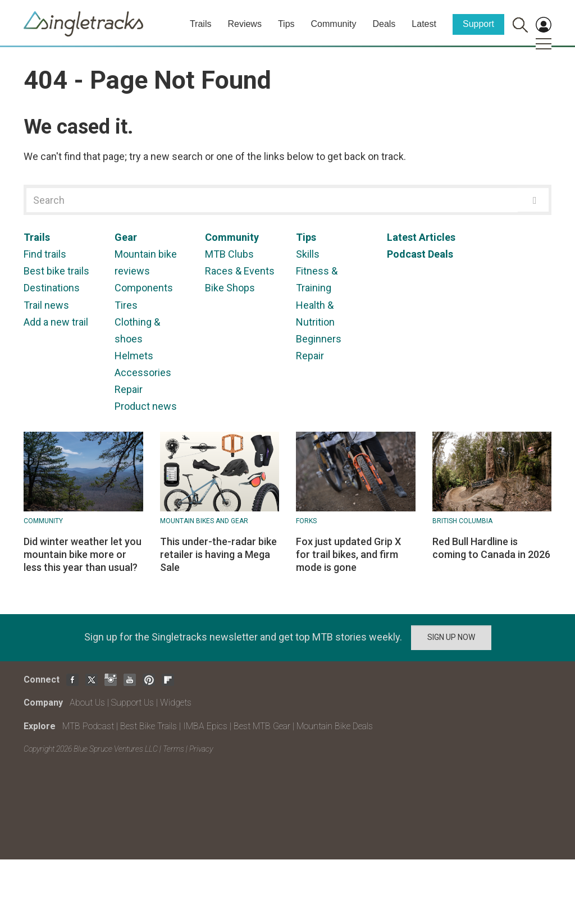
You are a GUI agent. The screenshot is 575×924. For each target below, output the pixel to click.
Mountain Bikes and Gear (204, 521)
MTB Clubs (229, 254)
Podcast (406, 254)
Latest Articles (421, 237)
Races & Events (240, 271)
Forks (306, 521)
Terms (174, 749)
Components (144, 288)
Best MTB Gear (262, 726)
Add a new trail (56, 322)
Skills (308, 254)
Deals (384, 24)
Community (334, 24)
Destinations (52, 288)
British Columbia (462, 521)
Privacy (201, 749)
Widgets (176, 703)
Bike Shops (230, 288)
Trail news (46, 305)
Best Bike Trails (149, 726)
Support (478, 24)
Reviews (244, 24)
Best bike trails (56, 271)
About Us (87, 703)
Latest (424, 24)
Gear (126, 237)
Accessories (143, 372)
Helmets (134, 356)
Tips (286, 24)
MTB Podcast (88, 726)
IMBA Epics (205, 726)
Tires (126, 305)
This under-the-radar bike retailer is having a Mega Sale (218, 555)
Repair (129, 389)
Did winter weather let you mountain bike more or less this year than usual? (83, 555)
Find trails (45, 254)
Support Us (133, 703)
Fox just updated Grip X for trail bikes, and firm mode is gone (348, 555)
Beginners (319, 339)
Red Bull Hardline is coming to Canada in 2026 (491, 548)
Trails (201, 24)
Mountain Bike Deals (335, 726)
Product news (146, 406)
